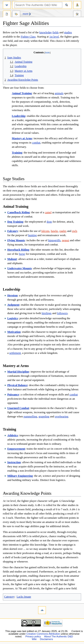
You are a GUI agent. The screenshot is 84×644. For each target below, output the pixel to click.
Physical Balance (17, 385)
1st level (54, 37)
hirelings (47, 313)
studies (68, 32)
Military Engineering (20, 476)
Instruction (14, 462)
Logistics (13, 318)
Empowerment (16, 449)
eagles (63, 231)
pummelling (30, 417)
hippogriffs (54, 240)
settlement (15, 353)
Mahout (12, 259)
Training (17, 153)
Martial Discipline (18, 372)
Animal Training (22, 93)
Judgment (13, 305)
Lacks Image (24, 597)
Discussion (16, 14)
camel (48, 212)
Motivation (14, 332)
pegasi (65, 240)
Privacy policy (33, 636)
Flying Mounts (16, 240)
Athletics (13, 435)
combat (36, 143)
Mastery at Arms (22, 138)
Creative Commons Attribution (43, 634)
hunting (32, 235)
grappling (44, 417)
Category (9, 597)
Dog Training (15, 222)
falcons (45, 231)
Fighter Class (28, 37)
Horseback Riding (18, 250)
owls (74, 231)
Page (7, 14)
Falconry (13, 231)
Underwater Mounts (20, 268)
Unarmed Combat (18, 408)
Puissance (13, 395)
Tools (77, 14)
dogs (49, 222)
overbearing (62, 417)
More (26, 14)
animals (59, 93)
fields (55, 32)
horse (22, 254)
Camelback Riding (19, 212)
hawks (54, 231)
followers (62, 313)
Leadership (19, 116)
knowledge (46, 32)
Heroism (12, 295)
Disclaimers (46, 639)
